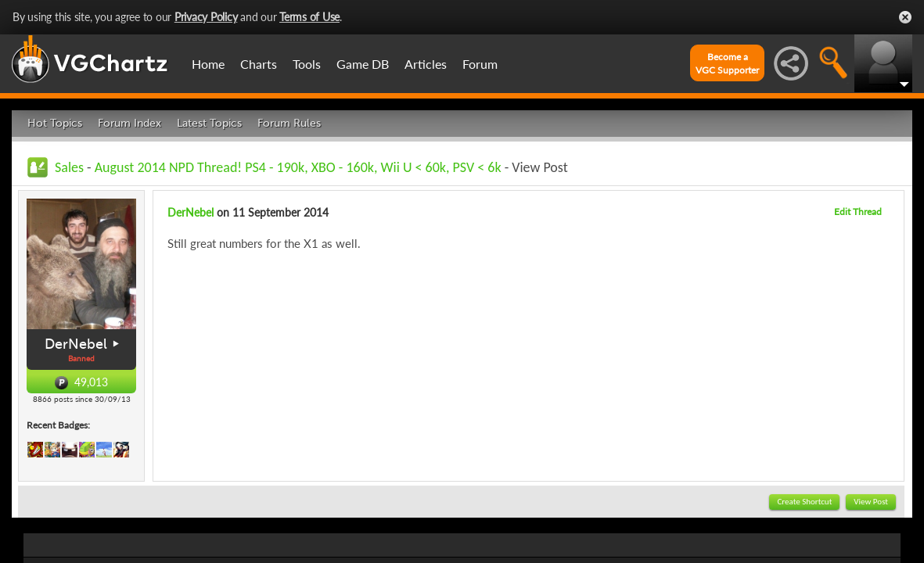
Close (905, 17)
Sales (69, 167)
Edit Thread (858, 212)
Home (208, 64)
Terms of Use (309, 17)
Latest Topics (209, 123)
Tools (307, 64)
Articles (426, 64)
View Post (871, 502)
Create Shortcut (804, 502)
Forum (480, 64)
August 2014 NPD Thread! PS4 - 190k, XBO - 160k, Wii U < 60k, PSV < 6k (298, 167)
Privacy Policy (206, 17)
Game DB (363, 64)
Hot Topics (55, 123)
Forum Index (129, 123)
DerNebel (76, 344)
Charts (259, 64)
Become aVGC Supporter (727, 63)
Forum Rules (289, 123)
